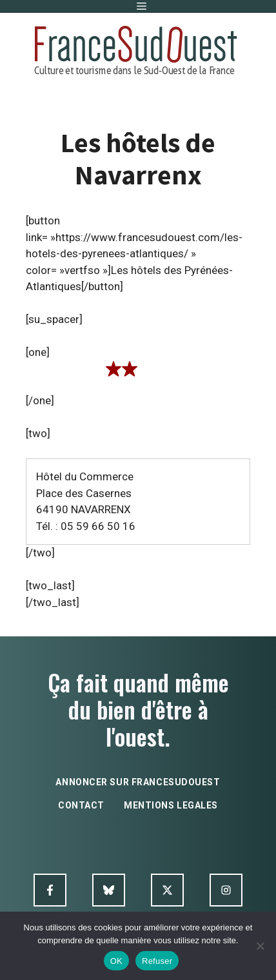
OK (116, 961)
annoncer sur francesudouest (138, 782)
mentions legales (171, 805)
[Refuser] (260, 946)
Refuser (157, 961)
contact (81, 805)
